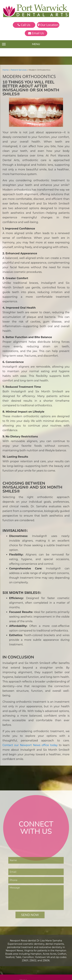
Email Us (36, 33)
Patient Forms (28, 909)
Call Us (24, 25)
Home (5, 70)
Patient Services (17, 70)
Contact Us (27, 916)
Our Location (48, 25)
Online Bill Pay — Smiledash (36, 912)
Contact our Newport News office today (36, 664)
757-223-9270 (30, 955)
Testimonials (28, 905)
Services (25, 898)
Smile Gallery (28, 902)
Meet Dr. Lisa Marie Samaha (36, 895)
